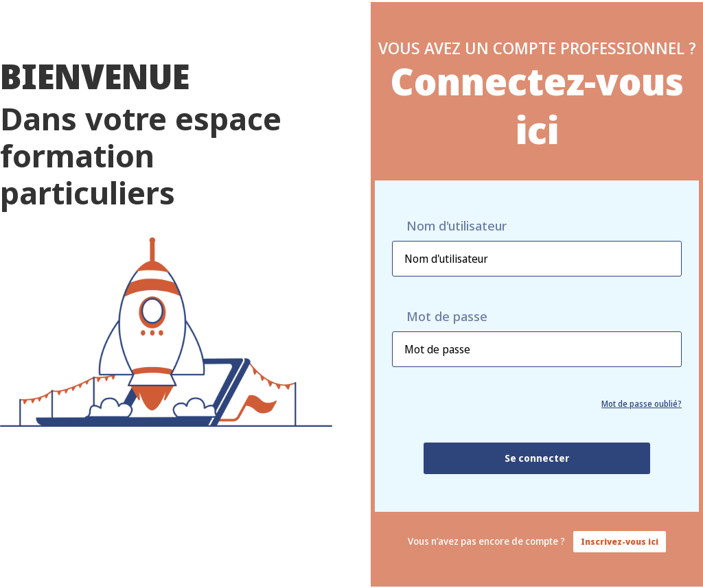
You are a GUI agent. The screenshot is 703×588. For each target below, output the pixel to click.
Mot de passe (447, 317)
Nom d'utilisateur (457, 226)
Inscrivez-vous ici (620, 542)
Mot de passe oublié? (642, 404)
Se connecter (537, 458)
